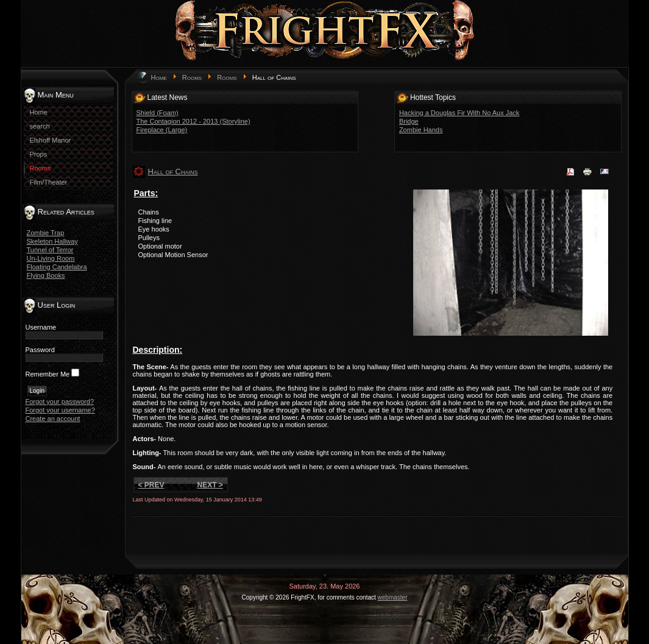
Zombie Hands (421, 130)
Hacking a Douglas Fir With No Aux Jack (459, 113)
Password (40, 350)
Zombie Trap (46, 233)
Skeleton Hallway (52, 241)
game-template (329, 613)
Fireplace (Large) (162, 130)
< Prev (151, 485)
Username (41, 327)
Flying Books (46, 275)
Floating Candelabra (57, 267)
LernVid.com (282, 613)
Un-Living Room (51, 258)
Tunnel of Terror (50, 250)
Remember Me (48, 374)
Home (159, 77)
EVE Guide (397, 613)
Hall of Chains (173, 172)
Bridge (409, 121)
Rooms (192, 77)
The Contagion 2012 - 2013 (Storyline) (193, 121)
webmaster (393, 597)
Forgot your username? (60, 410)
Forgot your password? (60, 402)
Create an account (53, 419)
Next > (210, 485)
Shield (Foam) (158, 113)
